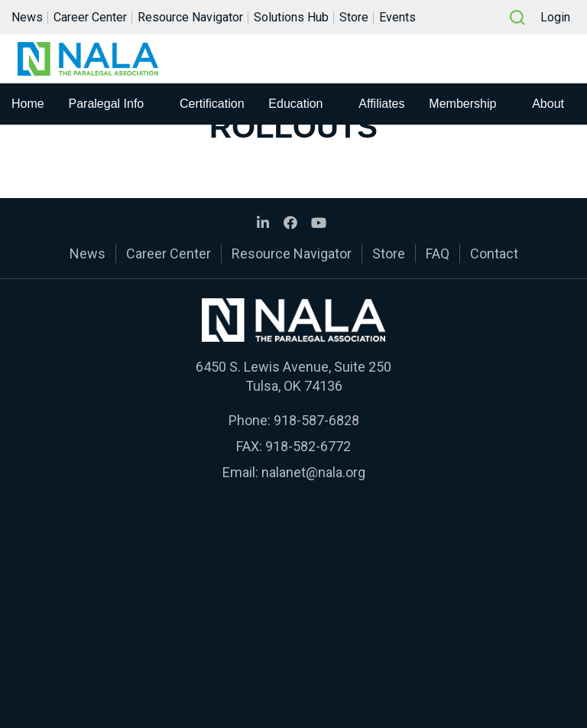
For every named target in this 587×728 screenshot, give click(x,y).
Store (354, 18)
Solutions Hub (291, 18)
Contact (494, 253)
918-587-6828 (316, 420)
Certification (212, 105)
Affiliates (381, 105)
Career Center (90, 18)
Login (555, 18)
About (548, 105)
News (27, 18)
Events (397, 18)
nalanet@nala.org (313, 472)
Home (28, 105)
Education (295, 105)
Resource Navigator (190, 18)
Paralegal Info (107, 105)
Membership (462, 105)
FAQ (438, 253)
